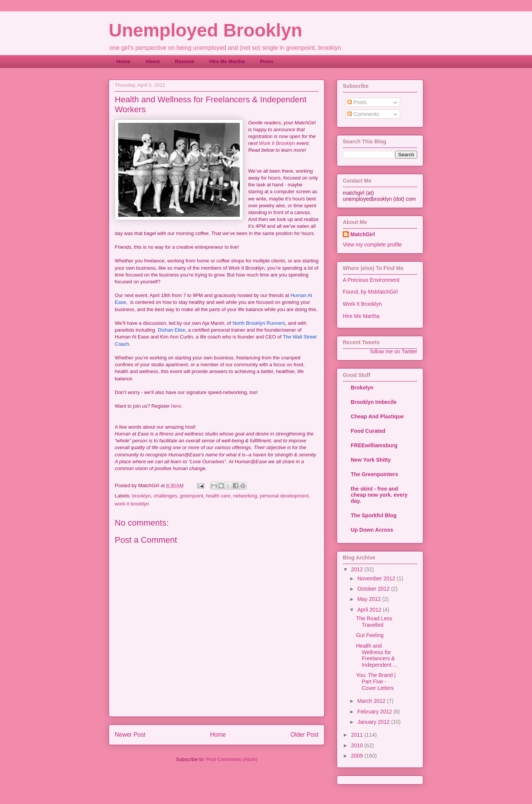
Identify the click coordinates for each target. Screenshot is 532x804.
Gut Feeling (370, 635)
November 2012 (377, 578)
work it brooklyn (132, 504)
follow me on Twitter (394, 351)
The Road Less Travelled (374, 622)
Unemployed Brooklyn (205, 30)
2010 (358, 745)
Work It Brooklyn (277, 143)
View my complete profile (372, 245)
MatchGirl (363, 234)
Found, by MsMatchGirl (370, 292)
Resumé (184, 61)
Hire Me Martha (227, 61)
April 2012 (370, 610)
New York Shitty (371, 460)
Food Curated (368, 431)
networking (245, 496)
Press (267, 61)
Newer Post (130, 735)
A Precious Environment (371, 280)
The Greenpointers (374, 474)
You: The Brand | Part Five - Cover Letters (376, 682)
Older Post (304, 735)
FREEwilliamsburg (374, 445)
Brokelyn (362, 388)
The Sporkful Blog (374, 515)
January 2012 (374, 722)
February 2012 (375, 712)
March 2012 (372, 701)
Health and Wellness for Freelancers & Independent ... (377, 655)
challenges (165, 496)
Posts (357, 102)
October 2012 (374, 589)
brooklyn (142, 496)
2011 (358, 735)
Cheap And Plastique (377, 416)
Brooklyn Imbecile (374, 402)
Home (123, 61)
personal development (284, 496)
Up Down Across (372, 530)
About (153, 61)
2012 (358, 569)
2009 (358, 756)
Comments (363, 114)
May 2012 (370, 599)
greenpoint (191, 496)
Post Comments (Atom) (232, 759)
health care (218, 496)
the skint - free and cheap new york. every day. (379, 495)
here (176, 406)
